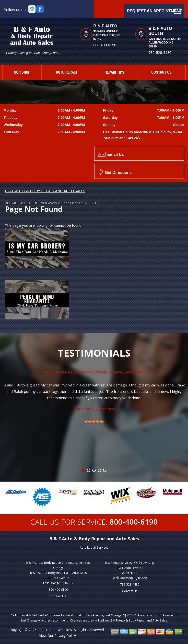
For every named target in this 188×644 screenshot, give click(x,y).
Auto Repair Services (94, 548)
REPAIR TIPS (114, 73)
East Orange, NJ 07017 (81, 203)
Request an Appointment (154, 11)
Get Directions (115, 172)
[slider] (94, 422)
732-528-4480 (130, 584)
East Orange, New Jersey (123, 372)
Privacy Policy (65, 636)
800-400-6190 (105, 45)
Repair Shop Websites (55, 630)
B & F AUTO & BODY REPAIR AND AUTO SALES (45, 191)
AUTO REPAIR (66, 73)
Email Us (111, 154)
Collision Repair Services (65, 372)
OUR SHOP (22, 73)
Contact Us (58, 596)
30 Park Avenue (47, 203)
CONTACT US (161, 73)
